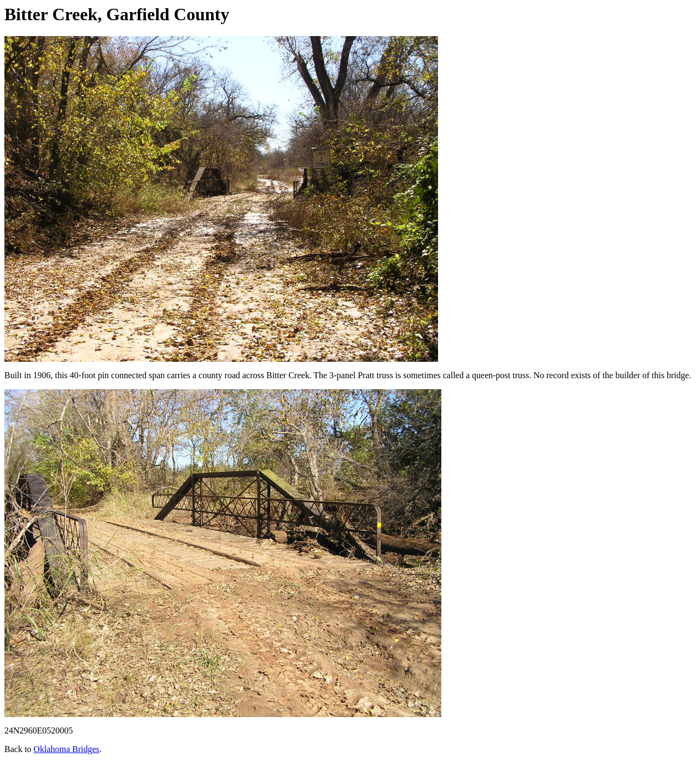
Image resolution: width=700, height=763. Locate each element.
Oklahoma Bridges (66, 749)
